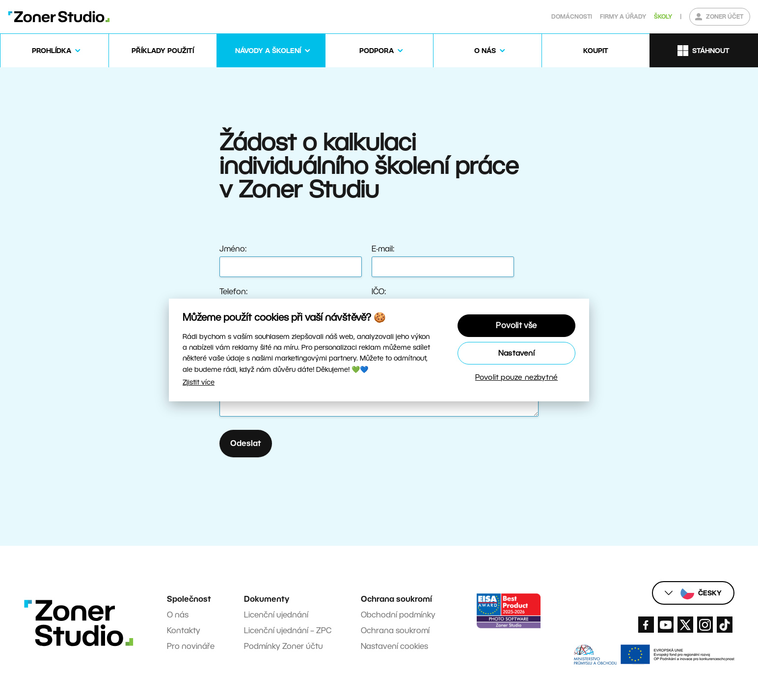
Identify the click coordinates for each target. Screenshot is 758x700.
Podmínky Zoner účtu (284, 646)
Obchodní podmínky (398, 615)
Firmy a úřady (623, 16)
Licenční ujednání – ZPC (288, 630)
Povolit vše (516, 325)
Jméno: (233, 249)
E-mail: (383, 249)
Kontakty (184, 630)
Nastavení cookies (394, 646)
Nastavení (516, 353)
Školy (663, 16)
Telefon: (233, 292)
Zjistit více (199, 382)
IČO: (379, 292)
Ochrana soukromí (395, 630)
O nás (178, 615)
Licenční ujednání (276, 615)
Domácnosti (572, 16)
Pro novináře (191, 646)
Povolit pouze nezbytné (516, 377)
